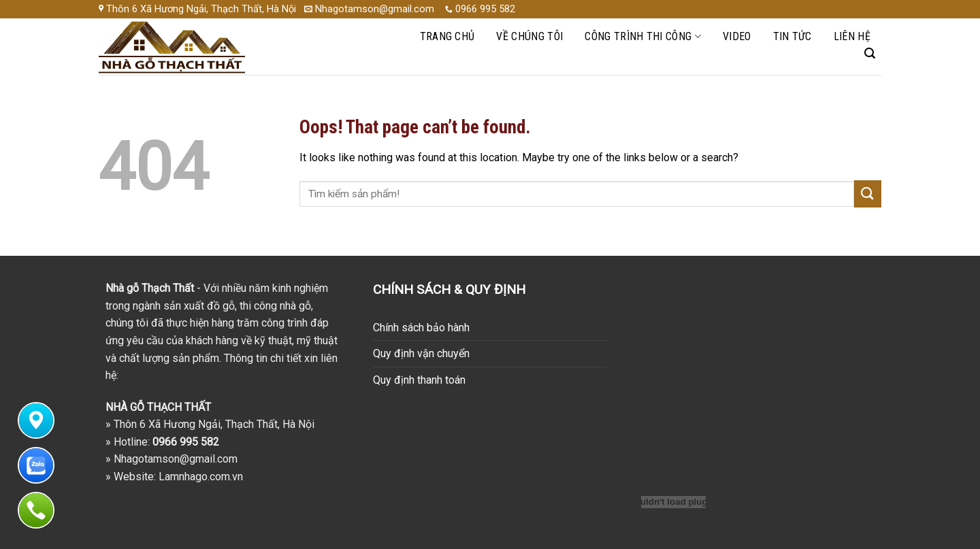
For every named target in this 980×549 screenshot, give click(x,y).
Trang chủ (447, 36)
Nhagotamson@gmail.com (176, 459)
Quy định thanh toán (419, 380)
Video (737, 36)
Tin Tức (793, 36)
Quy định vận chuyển (421, 353)
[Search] (870, 53)
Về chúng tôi (529, 36)
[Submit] (868, 194)
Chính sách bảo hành (421, 328)
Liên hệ (852, 36)
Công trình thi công (643, 36)
